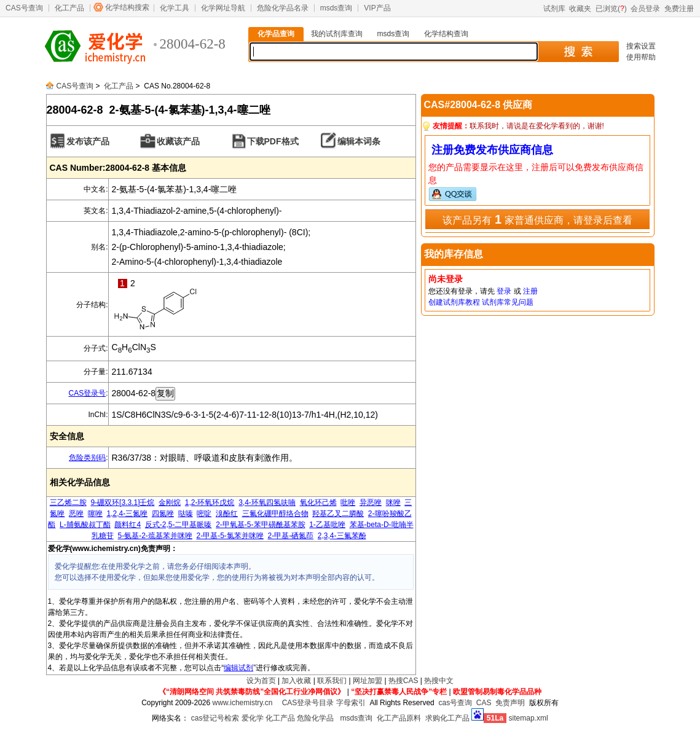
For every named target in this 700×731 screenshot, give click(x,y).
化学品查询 (276, 34)
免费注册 (679, 9)
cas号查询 (455, 703)
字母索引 (351, 703)
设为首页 (261, 681)
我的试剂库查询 (337, 34)
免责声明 (510, 703)
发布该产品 (88, 141)
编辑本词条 (359, 141)
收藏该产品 (178, 141)
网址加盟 (368, 681)
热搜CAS (403, 681)
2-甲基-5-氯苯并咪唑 (230, 536)
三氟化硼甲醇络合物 (275, 514)
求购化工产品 (447, 718)
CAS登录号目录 (308, 703)
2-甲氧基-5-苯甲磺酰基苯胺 (260, 525)
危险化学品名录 (283, 8)
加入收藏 (296, 681)
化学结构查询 (446, 34)
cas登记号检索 (215, 718)
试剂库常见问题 (508, 302)
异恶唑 (371, 502)
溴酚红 (227, 514)
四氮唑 (163, 514)
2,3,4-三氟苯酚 (342, 536)
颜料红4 (128, 525)
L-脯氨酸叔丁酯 (85, 525)
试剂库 (554, 9)
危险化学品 (315, 718)
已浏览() (611, 9)
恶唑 (76, 514)
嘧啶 (204, 514)
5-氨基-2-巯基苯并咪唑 (155, 536)
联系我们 (332, 681)
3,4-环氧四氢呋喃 (267, 502)
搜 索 (578, 52)
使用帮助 (641, 57)
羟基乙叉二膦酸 (338, 514)
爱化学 (253, 718)
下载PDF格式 (273, 141)
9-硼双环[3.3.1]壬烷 (122, 502)
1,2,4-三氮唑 (127, 514)
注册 (530, 291)
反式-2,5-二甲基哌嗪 (179, 525)
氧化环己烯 (318, 502)
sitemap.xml (529, 718)
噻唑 (95, 514)
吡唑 (348, 502)
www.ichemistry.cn (243, 703)
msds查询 (336, 8)
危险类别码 (87, 458)
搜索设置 (641, 46)
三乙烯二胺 (68, 502)
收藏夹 (580, 9)
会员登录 (645, 9)
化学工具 (175, 8)
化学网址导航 (223, 8)
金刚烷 (170, 502)
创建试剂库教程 (454, 302)
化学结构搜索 (127, 7)
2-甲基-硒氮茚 (291, 536)
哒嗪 (186, 514)
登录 (504, 291)
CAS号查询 (24, 8)
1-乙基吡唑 (327, 525)
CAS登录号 (87, 393)
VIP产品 (377, 8)
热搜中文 (439, 681)
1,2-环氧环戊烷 (210, 502)
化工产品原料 (399, 718)
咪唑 (393, 502)
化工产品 (69, 8)
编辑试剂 (238, 668)
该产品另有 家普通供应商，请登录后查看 (537, 219)
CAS (484, 703)
